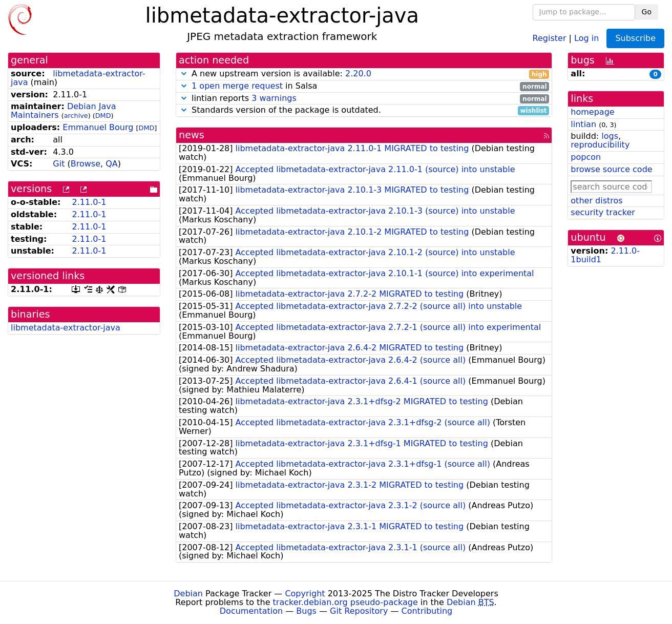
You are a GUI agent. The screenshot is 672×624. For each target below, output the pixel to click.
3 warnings (274, 98)
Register (550, 38)
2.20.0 (358, 74)
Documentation (251, 611)
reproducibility (600, 145)
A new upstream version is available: (364, 74)
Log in (586, 38)
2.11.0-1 (89, 202)
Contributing (427, 611)
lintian (583, 124)
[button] (184, 74)
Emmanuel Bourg (98, 127)
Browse (86, 164)
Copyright (305, 594)
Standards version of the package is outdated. (364, 110)
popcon (586, 157)
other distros (596, 201)
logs (610, 136)
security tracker (603, 212)
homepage (592, 112)
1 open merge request (237, 86)
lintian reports (364, 99)
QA (112, 164)
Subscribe (635, 38)
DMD (103, 116)
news (192, 135)
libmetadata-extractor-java (78, 78)
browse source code (611, 169)
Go (647, 12)
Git (59, 164)
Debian (188, 594)
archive (76, 116)
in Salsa (364, 86)
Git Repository (359, 611)
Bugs (306, 611)
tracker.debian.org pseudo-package (345, 602)
